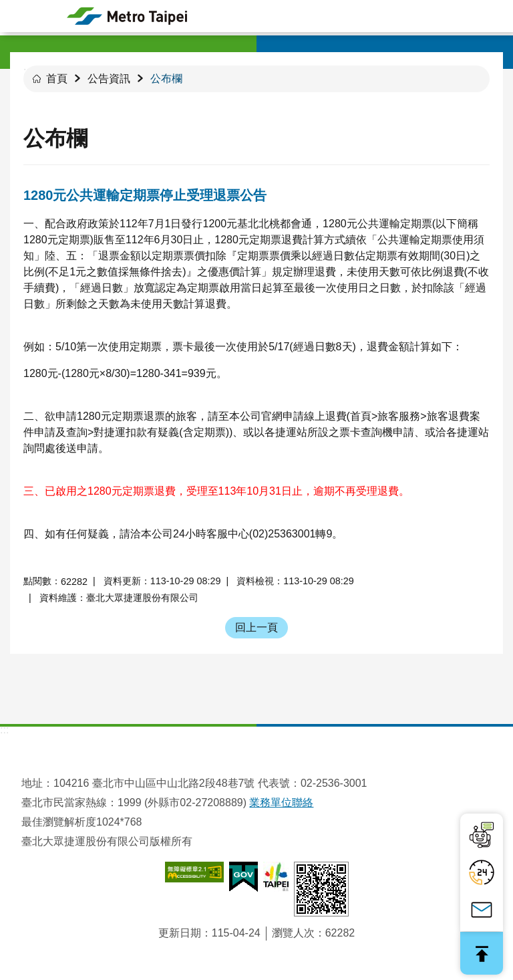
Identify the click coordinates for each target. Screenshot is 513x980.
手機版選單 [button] (16, 16)
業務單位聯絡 (281, 803)
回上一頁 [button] (256, 627)
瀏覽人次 (293, 933)
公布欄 (166, 79)
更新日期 (180, 933)
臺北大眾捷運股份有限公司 (127, 16)
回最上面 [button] (482, 953)
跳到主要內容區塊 (7, 7)
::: (4, 730)
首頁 (57, 79)
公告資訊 (109, 79)
